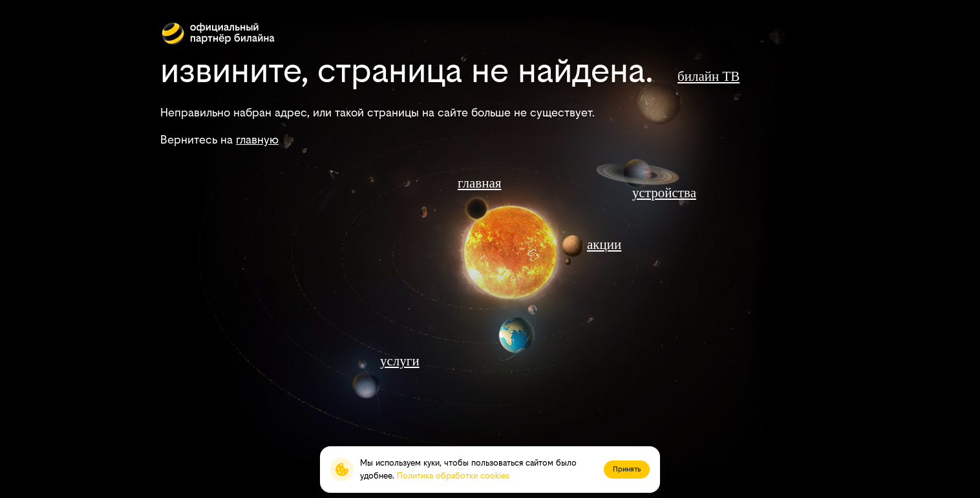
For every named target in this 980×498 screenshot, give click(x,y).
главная (479, 183)
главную (257, 139)
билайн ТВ (708, 76)
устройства (664, 193)
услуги (400, 361)
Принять (627, 469)
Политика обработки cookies (453, 476)
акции (604, 244)
